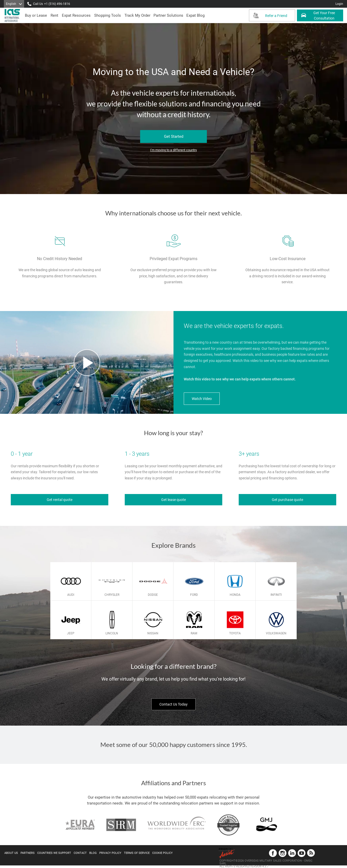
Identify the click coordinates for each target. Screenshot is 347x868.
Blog (93, 853)
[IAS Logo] (13, 15)
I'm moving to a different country (173, 150)
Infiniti (276, 595)
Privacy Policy (110, 853)
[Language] (14, 4)
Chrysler (112, 595)
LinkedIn (292, 853)
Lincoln (112, 633)
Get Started (174, 136)
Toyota (235, 633)
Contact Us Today (173, 704)
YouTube (301, 853)
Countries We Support (54, 853)
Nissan (153, 633)
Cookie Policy (162, 853)
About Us (11, 853)
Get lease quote (173, 500)
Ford (194, 595)
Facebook (273, 853)
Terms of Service (137, 853)
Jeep (71, 633)
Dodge (153, 595)
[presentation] (54, 15)
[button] (168, 15)
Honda (235, 595)
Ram (194, 633)
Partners (28, 853)
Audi (71, 595)
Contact (80, 853)
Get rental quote (60, 500)
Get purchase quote (287, 500)
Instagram (282, 853)
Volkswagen (276, 633)
